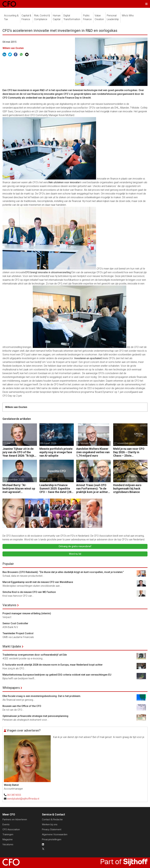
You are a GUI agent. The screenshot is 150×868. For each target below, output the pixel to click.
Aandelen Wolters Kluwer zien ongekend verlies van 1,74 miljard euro (93, 452)
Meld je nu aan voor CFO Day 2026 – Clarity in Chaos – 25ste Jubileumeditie (129, 452)
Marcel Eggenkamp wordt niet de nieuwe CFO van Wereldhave (38, 582)
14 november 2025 (14, 480)
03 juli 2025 (46, 480)
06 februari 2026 (86, 443)
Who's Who (128, 16)
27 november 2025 (124, 443)
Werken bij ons (50, 824)
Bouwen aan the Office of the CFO (22, 706)
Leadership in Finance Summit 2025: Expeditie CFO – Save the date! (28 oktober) (55, 489)
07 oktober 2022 (123, 480)
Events (6, 824)
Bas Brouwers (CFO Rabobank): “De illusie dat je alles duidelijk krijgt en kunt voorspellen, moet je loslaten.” (63, 572)
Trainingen (8, 834)
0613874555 (14, 795)
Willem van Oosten (13, 48)
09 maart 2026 (48, 443)
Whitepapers (11, 688)
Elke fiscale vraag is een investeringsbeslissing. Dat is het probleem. (42, 696)
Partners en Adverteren (15, 820)
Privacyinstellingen (52, 839)
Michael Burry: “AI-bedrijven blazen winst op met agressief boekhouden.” (19, 489)
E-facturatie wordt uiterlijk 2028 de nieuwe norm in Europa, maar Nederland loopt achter (53, 665)
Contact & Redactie (52, 820)
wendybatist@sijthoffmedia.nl (23, 799)
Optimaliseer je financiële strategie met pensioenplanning (35, 716)
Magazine (8, 839)
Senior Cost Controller (15, 623)
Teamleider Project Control (18, 633)
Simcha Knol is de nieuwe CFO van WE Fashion (29, 592)
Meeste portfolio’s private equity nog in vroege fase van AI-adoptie (56, 452)
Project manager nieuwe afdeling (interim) (27, 613)
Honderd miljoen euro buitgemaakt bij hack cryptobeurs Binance (127, 488)
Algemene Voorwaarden (55, 834)
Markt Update (12, 646)
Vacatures (9, 605)
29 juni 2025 (83, 480)
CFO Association (11, 829)
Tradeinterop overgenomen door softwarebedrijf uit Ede (35, 655)
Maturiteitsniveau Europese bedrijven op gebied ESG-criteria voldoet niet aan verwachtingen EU (57, 675)
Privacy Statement (52, 829)
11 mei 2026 (10, 443)
